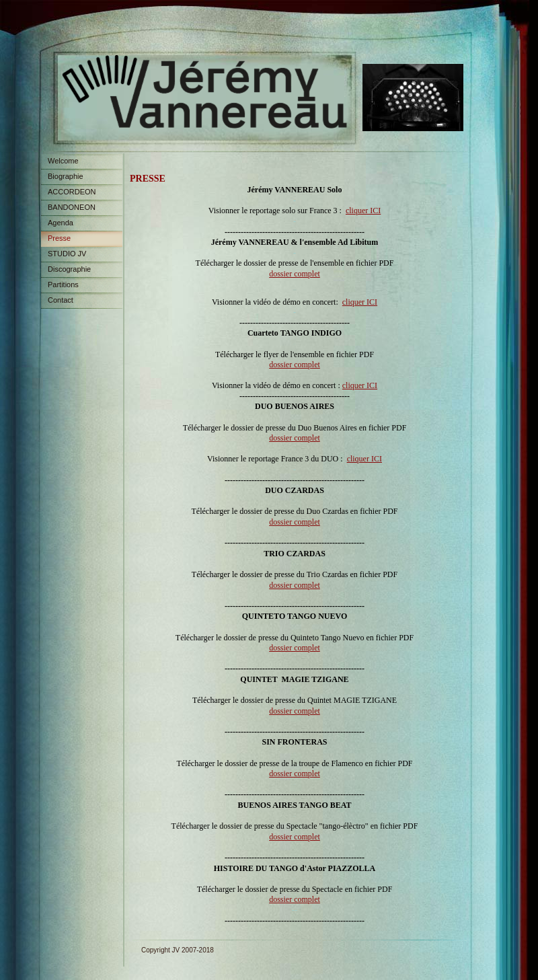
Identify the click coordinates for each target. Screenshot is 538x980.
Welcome (63, 161)
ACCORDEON (72, 192)
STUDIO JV (67, 254)
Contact (61, 300)
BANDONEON (72, 207)
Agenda (61, 223)
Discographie (69, 269)
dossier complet (295, 274)
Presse (59, 238)
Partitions (63, 285)
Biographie (66, 176)
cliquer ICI (363, 211)
